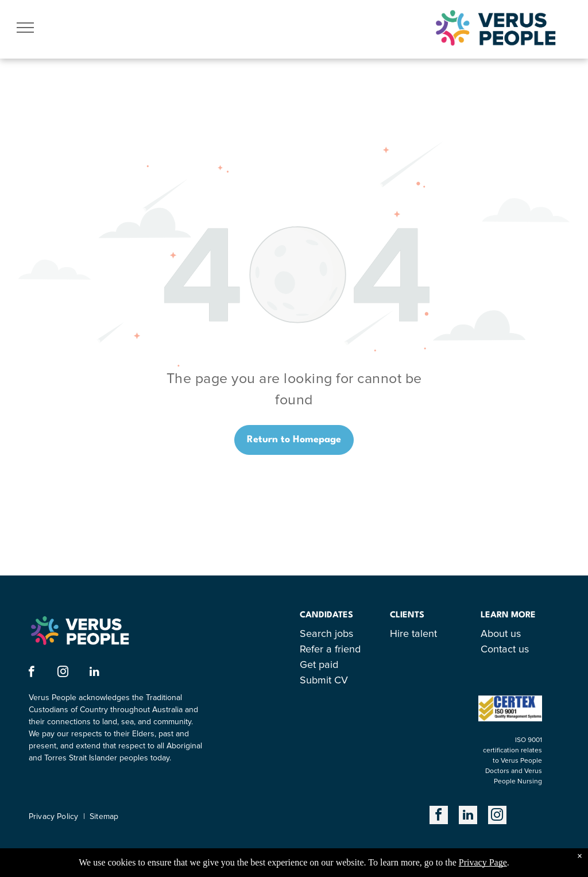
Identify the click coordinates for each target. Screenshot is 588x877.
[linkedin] (94, 673)
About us (501, 634)
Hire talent (413, 634)
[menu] (25, 28)
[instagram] (63, 673)
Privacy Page (483, 862)
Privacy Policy (53, 817)
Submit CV (324, 681)
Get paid (319, 665)
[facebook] (31, 673)
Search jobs (326, 634)
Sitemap (104, 817)
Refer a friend (330, 650)
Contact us (505, 650)
